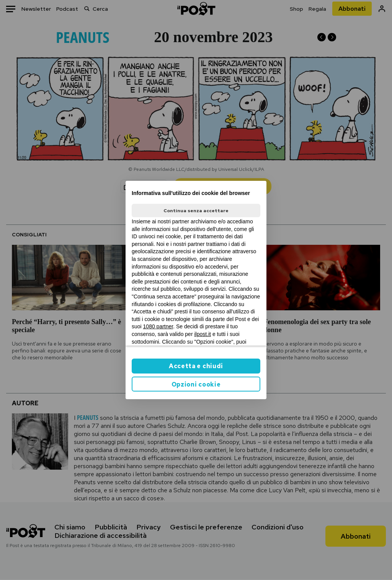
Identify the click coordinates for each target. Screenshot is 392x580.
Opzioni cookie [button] (196, 384)
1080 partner (158, 326)
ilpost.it (203, 334)
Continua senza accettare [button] (196, 211)
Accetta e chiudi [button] (196, 366)
